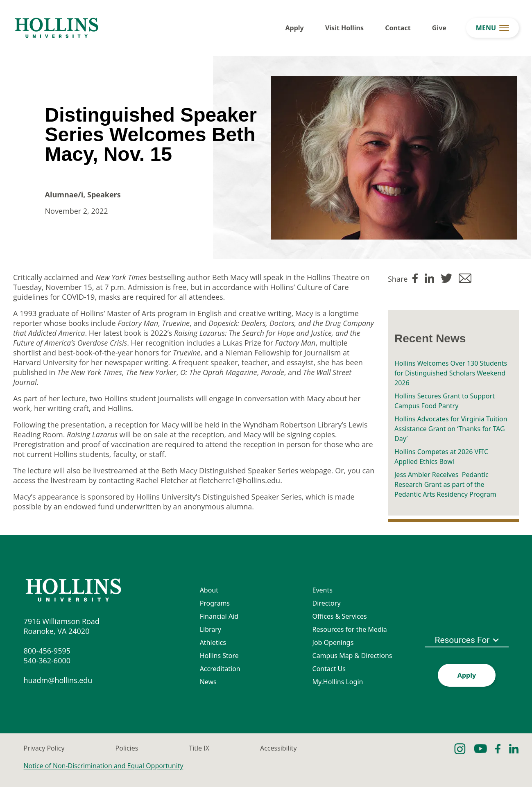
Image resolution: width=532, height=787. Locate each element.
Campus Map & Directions (352, 656)
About (209, 590)
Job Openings (333, 642)
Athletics (213, 642)
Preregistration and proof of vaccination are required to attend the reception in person (162, 444)
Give (439, 28)
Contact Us (329, 669)
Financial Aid (219, 616)
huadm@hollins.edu (58, 680)
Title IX (199, 748)
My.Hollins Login (338, 682)
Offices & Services (340, 616)
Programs (215, 603)
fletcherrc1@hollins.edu (239, 480)
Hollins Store (219, 656)
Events (323, 590)
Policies (127, 748)
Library (211, 629)
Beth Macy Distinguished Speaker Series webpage (246, 470)
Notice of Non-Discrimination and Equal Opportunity (104, 766)
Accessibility (278, 748)
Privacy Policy (44, 748)
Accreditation (220, 669)
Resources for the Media (350, 629)
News (208, 682)
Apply (295, 28)
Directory (327, 603)
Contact (398, 28)
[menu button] (492, 28)
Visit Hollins (344, 28)
